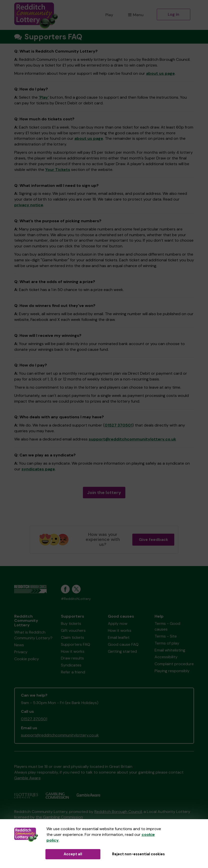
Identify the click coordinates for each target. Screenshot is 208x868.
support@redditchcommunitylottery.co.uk (132, 439)
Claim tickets (73, 637)
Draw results (72, 658)
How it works (73, 651)
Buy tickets (71, 623)
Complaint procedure (174, 664)
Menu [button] (136, 15)
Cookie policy (27, 659)
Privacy (21, 652)
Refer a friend (73, 672)
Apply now (118, 623)
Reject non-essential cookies (138, 854)
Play (109, 15)
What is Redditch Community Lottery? (33, 635)
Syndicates (71, 665)
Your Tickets (58, 170)
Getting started (122, 651)
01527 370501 (118, 425)
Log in (174, 14)
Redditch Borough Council (118, 812)
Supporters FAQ (76, 644)
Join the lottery (104, 493)
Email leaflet (119, 637)
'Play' (44, 97)
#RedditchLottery (76, 599)
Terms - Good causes (167, 626)
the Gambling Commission (59, 817)
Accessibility (166, 657)
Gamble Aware (27, 778)
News (19, 645)
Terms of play (167, 643)
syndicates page (38, 469)
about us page (160, 73)
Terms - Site (166, 636)
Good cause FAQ (123, 644)
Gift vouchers (73, 630)
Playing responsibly (172, 671)
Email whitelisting (170, 650)
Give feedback (153, 540)
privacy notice (29, 205)
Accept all (73, 854)
